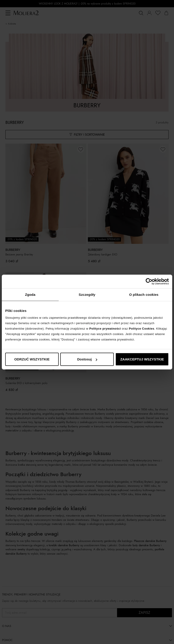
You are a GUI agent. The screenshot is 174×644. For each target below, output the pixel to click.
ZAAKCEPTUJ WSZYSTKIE (142, 359)
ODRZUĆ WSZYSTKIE (32, 359)
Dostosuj (87, 359)
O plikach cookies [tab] (144, 294)
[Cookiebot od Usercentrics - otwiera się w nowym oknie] (149, 281)
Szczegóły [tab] (87, 294)
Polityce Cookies (142, 329)
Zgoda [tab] (30, 294)
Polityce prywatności (105, 329)
